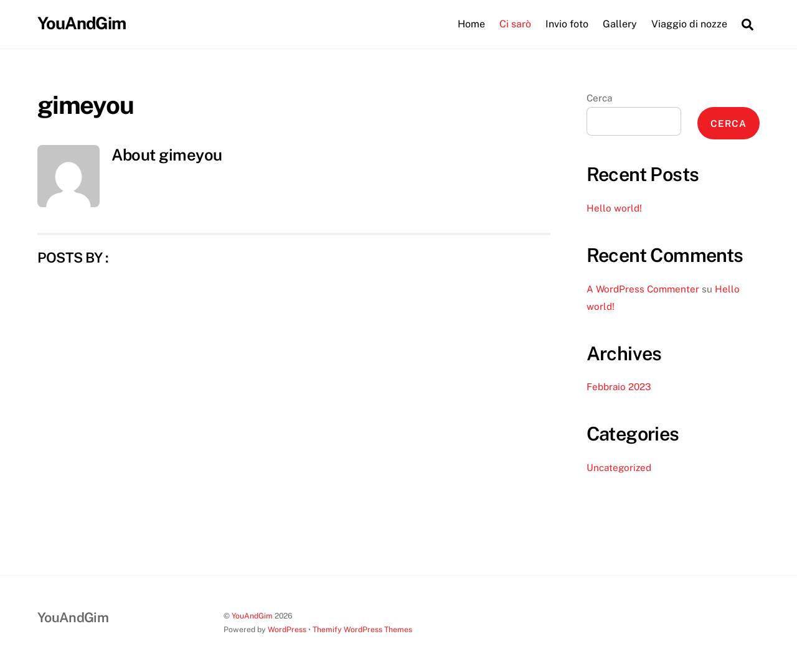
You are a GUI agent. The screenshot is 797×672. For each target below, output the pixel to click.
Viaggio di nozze (689, 24)
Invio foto (567, 24)
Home (471, 24)
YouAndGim (252, 616)
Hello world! (614, 208)
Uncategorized (619, 468)
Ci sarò (515, 24)
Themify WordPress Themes (362, 629)
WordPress (287, 629)
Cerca (599, 98)
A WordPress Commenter (643, 289)
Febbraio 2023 (619, 387)
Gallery (620, 24)
